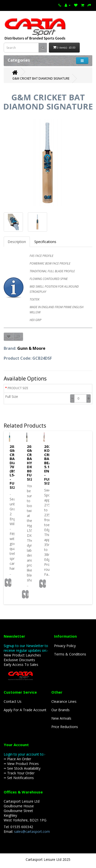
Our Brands (60, 710)
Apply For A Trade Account (25, 710)
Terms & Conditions (70, 654)
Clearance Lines (64, 701)
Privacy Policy (65, 646)
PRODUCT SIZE (18, 388)
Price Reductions (65, 727)
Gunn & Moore (31, 348)
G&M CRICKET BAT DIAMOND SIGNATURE (41, 78)
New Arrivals (61, 718)
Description (17, 242)
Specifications (45, 242)
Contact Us (13, 701)
